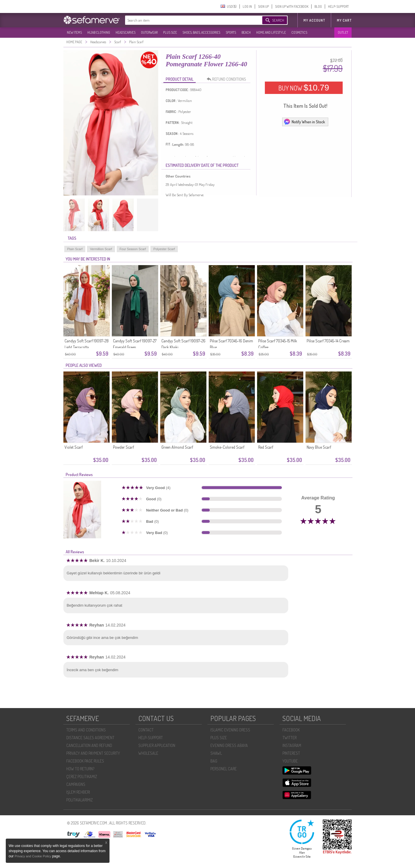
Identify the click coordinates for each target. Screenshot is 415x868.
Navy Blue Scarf (319, 447)
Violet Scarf (74, 447)
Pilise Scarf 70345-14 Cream (328, 341)
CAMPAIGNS (76, 784)
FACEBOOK (291, 730)
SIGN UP (263, 6)
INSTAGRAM (292, 745)
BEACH (246, 32)
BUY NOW (304, 88)
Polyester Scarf (164, 249)
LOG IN (247, 6)
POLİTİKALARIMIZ (80, 800)
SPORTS (231, 32)
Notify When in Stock (304, 122)
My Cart (344, 20)
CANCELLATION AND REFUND (89, 745)
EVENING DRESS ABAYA (229, 745)
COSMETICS (299, 32)
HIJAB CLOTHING (99, 32)
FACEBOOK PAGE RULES (85, 761)
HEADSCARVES (126, 32)
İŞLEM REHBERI (78, 792)
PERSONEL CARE (223, 769)
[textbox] (188, 20)
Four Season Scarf (133, 249)
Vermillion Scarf (101, 249)
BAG (214, 761)
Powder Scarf (123, 447)
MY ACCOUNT (314, 20)
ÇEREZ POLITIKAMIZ (82, 777)
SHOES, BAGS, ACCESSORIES (201, 32)
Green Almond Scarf (177, 447)
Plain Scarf (75, 249)
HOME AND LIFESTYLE (271, 32)
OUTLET (343, 32)
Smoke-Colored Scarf (227, 447)
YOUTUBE (290, 761)
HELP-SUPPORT (338, 6)
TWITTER (289, 738)
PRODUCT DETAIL (180, 79)
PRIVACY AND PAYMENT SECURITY (93, 753)
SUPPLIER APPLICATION (157, 745)
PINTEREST (291, 753)
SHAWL (216, 753)
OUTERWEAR (149, 32)
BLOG (318, 6)
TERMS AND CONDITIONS (86, 730)
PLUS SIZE (170, 32)
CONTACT (146, 730)
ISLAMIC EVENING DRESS (230, 730)
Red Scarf (266, 447)
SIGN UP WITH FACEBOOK (292, 6)
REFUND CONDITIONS (228, 79)
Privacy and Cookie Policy (33, 856)
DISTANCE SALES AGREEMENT (90, 738)
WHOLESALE (148, 753)
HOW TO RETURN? (80, 769)
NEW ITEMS (74, 32)
